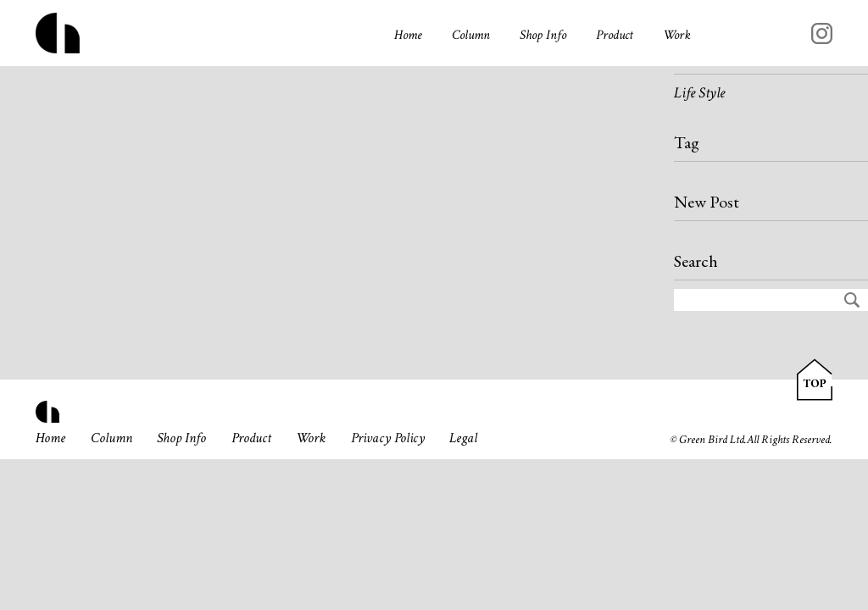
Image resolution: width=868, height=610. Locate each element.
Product (615, 35)
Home (408, 35)
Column (471, 35)
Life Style (699, 93)
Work (677, 35)
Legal (463, 438)
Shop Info (543, 35)
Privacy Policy (388, 438)
